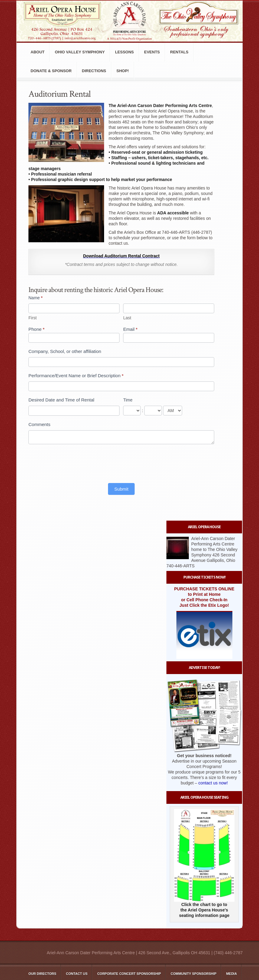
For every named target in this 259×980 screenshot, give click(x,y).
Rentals (179, 52)
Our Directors (42, 974)
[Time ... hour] (132, 411)
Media (231, 974)
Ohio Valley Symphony (80, 52)
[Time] (173, 411)
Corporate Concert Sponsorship (129, 974)
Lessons (124, 52)
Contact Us (77, 974)
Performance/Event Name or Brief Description (76, 376)
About (38, 52)
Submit (121, 489)
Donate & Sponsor (51, 71)
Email (130, 329)
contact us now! (213, 783)
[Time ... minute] (153, 411)
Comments (39, 424)
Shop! (123, 71)
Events (152, 52)
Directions (94, 71)
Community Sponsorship (193, 974)
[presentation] (74, 462)
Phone (36, 329)
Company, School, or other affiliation (65, 351)
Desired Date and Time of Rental (61, 400)
